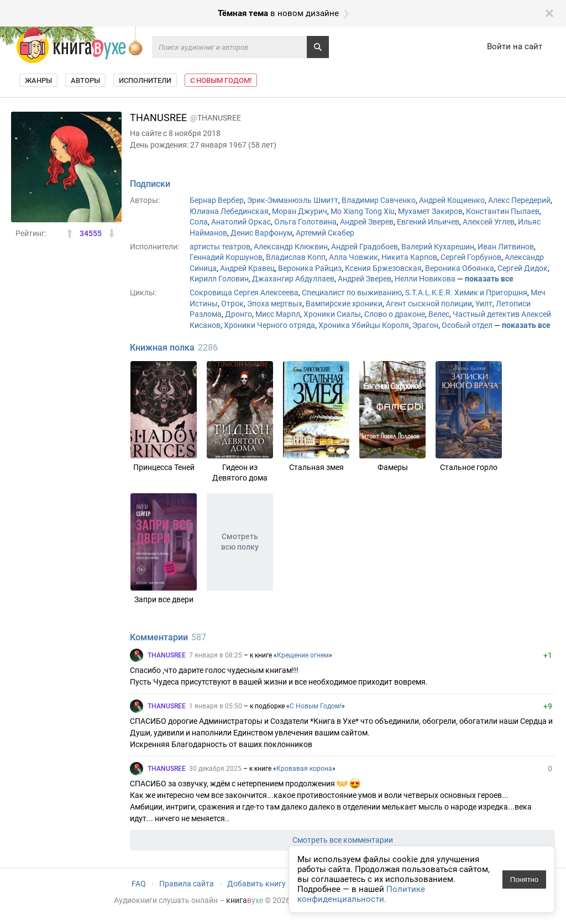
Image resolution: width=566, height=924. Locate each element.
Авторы (85, 80)
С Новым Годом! (221, 80)
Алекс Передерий (519, 200)
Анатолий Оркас (241, 222)
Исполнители (145, 80)
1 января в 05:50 (216, 706)
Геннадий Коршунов (226, 257)
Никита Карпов (409, 257)
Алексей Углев (489, 222)
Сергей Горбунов (471, 257)
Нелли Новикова (425, 279)
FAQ (139, 884)
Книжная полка (162, 348)
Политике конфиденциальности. (361, 894)
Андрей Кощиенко (452, 200)
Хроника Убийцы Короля (364, 325)
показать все (489, 279)
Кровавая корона (304, 769)
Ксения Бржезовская (383, 268)
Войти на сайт (515, 46)
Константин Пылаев (503, 211)
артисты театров (220, 247)
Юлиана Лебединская (229, 211)
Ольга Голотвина (305, 222)
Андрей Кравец (247, 268)
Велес (439, 314)
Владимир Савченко (379, 200)
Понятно (524, 879)
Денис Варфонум (261, 233)
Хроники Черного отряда (269, 325)
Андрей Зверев (367, 222)
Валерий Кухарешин (438, 247)
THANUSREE (167, 655)
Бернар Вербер (217, 200)
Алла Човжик (353, 257)
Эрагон (425, 325)
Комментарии (159, 637)
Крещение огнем (303, 655)
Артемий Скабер (325, 233)
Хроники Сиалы (332, 314)
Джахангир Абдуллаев (293, 279)
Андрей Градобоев (365, 247)
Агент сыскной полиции (429, 304)
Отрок (232, 304)
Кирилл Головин (219, 279)
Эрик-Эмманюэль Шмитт (293, 200)
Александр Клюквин (291, 247)
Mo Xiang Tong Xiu (363, 211)
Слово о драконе (395, 314)
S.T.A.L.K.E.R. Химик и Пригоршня (466, 293)
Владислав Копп (296, 257)
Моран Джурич (300, 211)
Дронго (239, 314)
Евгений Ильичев (428, 222)
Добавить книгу (256, 884)
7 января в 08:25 (216, 655)
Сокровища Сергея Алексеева (244, 293)
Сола (199, 222)
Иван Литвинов (506, 247)
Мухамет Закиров (430, 211)
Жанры (38, 80)
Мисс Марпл (278, 314)
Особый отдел (467, 325)
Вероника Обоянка (460, 268)
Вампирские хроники (344, 304)
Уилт (484, 304)
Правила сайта (187, 884)
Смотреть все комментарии (343, 840)
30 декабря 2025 (215, 769)
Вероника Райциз (310, 268)
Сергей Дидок (523, 268)
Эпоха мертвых (275, 304)
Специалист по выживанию (352, 293)
